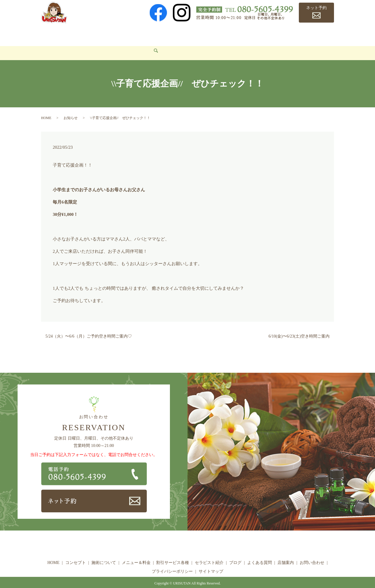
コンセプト (76, 34)
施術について (108, 34)
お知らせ (71, 109)
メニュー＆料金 (144, 34)
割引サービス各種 (185, 34)
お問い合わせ (58, 44)
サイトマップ (211, 563)
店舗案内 (311, 34)
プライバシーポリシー (172, 563)
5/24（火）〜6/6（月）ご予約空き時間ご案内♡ (89, 328)
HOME (51, 34)
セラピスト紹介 (226, 34)
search (82, 45)
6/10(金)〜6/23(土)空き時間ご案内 (299, 328)
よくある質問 (282, 34)
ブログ (255, 34)
